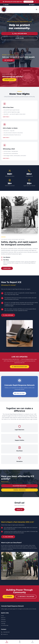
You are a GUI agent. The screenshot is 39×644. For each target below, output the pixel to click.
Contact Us (4, 634)
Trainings (3, 623)
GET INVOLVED (8, 60)
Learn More (7, 268)
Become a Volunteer (26, 597)
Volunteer (3, 620)
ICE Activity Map (5, 625)
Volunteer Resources (20, 486)
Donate (8, 597)
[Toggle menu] (37, 9)
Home (2, 616)
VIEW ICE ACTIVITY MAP (20, 367)
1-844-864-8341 (28, 2)
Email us (19, 509)
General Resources (19, 490)
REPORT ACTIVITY (9, 80)
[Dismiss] (35, 2)
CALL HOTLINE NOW (19, 34)
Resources (3, 621)
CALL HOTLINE (8, 315)
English (32, 5)
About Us (3, 618)
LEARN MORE (19, 38)
